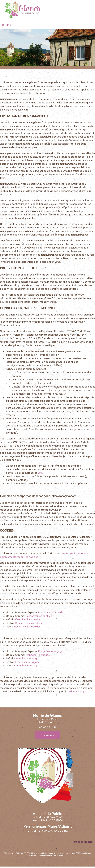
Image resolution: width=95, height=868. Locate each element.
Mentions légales (84, 842)
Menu (9, 25)
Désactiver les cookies (51, 612)
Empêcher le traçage (50, 651)
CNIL (41, 473)
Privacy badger (78, 692)
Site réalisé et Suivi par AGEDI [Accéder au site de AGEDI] (17, 853)
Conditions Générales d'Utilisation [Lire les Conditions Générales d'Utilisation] (52, 855)
